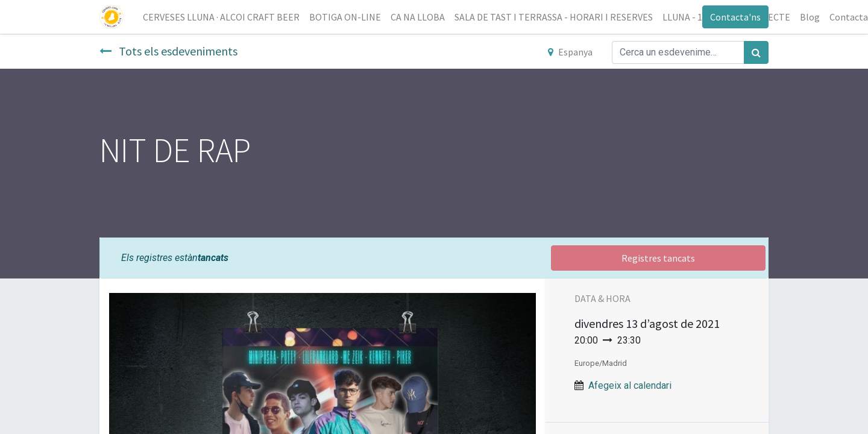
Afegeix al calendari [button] (630, 385)
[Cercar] (756, 52)
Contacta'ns (735, 17)
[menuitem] (221, 17)
